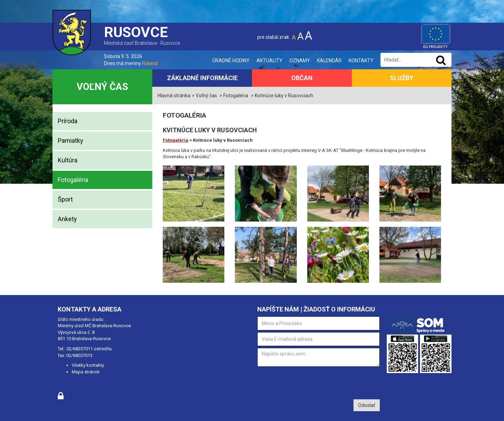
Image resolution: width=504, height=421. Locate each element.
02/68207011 (80, 349)
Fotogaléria (73, 180)
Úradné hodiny (231, 61)
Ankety (67, 219)
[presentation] (310, 382)
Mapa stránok (86, 372)
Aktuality (269, 61)
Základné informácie (202, 78)
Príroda (68, 121)
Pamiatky (71, 141)
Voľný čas (102, 87)
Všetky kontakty (88, 365)
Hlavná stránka (174, 96)
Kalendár (329, 61)
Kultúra (68, 160)
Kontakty (361, 61)
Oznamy (300, 61)
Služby (402, 78)
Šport (65, 199)
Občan (302, 78)
